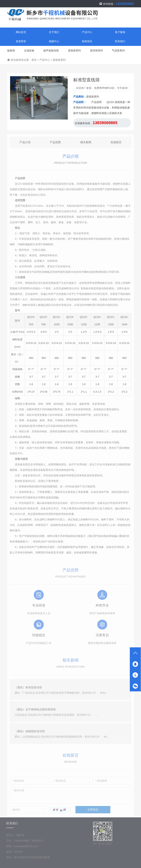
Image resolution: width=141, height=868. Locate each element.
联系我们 (120, 41)
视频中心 (54, 41)
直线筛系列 (74, 51)
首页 (34, 60)
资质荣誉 (21, 41)
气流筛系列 (118, 51)
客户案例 (120, 32)
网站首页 (21, 32)
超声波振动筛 (51, 51)
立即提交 (93, 812)
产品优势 (55, 144)
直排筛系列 (96, 51)
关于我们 (54, 32)
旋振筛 (11, 51)
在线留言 (116, 144)
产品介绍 (25, 144)
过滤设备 (29, 51)
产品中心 (87, 32)
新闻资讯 (87, 41)
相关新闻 (86, 144)
